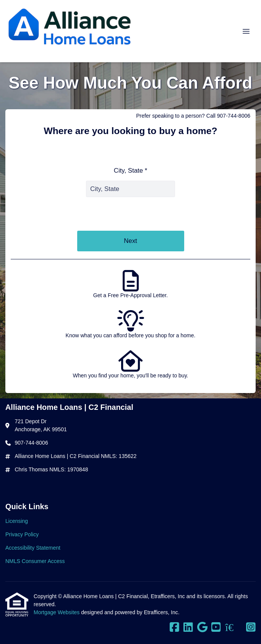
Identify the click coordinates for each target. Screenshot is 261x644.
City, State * (130, 171)
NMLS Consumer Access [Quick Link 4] (35, 561)
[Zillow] (233, 628)
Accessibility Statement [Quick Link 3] (33, 548)
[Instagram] (251, 628)
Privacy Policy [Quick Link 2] (22, 534)
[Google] (202, 628)
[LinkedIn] (188, 628)
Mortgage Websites (57, 612)
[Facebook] (174, 628)
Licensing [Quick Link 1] (17, 521)
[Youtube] (216, 628)
